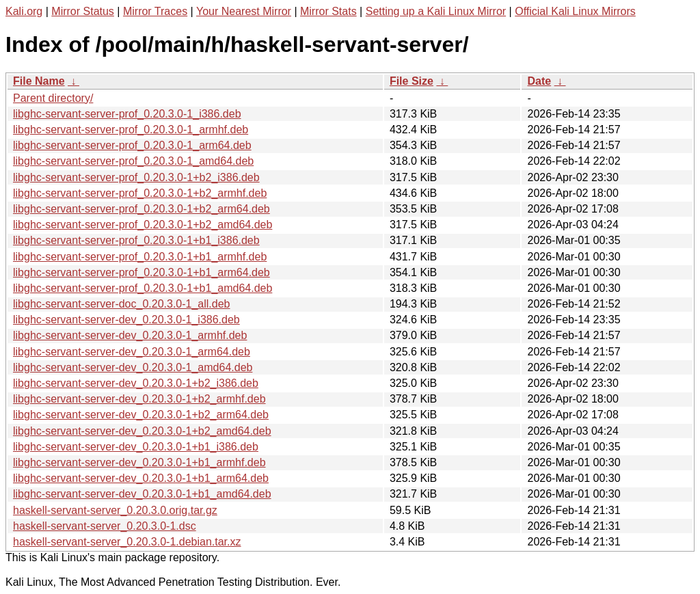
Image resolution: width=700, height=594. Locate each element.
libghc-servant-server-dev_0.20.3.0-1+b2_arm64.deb (141, 415)
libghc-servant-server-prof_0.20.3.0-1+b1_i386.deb (136, 240)
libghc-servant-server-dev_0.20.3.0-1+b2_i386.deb (136, 383)
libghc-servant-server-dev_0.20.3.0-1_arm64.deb (132, 352)
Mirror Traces (155, 11)
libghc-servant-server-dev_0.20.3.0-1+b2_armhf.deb (139, 399)
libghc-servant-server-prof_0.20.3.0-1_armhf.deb (131, 130)
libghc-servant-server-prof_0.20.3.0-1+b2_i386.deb (136, 177)
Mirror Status (83, 11)
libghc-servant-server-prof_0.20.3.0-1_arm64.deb (132, 145)
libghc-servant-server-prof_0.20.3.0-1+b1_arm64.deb (142, 272)
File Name (39, 81)
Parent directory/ (53, 98)
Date (539, 81)
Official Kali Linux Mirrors (575, 11)
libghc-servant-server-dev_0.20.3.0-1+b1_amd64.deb (142, 494)
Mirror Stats (328, 11)
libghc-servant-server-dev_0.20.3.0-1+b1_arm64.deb (141, 478)
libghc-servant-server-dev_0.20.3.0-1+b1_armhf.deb (139, 462)
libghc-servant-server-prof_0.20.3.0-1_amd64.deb (133, 161)
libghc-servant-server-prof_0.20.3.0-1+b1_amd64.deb (143, 288)
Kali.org (24, 11)
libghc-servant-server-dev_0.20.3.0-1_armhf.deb (130, 335)
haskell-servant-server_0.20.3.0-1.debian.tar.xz (127, 542)
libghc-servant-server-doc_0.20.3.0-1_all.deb (122, 304)
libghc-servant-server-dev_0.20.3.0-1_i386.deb (126, 320)
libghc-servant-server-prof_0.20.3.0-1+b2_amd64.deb (143, 225)
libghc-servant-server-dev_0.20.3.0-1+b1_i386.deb (136, 447)
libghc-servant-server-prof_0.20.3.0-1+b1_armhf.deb (140, 257)
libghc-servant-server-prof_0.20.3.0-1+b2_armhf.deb (140, 193)
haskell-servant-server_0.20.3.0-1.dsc (105, 526)
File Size (412, 81)
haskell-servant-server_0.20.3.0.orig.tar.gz (115, 510)
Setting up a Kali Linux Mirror (436, 11)
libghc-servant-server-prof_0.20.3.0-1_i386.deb (127, 114)
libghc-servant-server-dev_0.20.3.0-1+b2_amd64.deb (142, 431)
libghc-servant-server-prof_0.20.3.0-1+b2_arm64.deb (142, 209)
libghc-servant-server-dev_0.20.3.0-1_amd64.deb (133, 367)
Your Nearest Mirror (244, 11)
